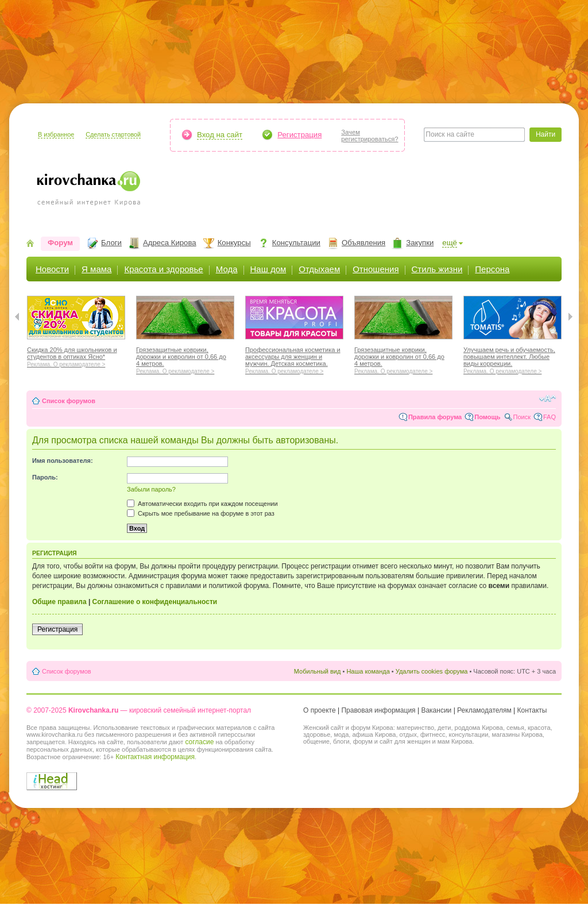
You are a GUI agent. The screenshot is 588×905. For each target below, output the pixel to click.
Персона (492, 269)
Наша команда (368, 671)
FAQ (550, 417)
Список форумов (69, 401)
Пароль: (45, 477)
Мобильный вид (318, 671)
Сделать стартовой (113, 134)
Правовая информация (378, 710)
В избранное (56, 134)
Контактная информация (155, 757)
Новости (52, 269)
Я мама (96, 269)
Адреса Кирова (170, 243)
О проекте (320, 710)
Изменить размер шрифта (548, 399)
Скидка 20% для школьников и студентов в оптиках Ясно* (76, 355)
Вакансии (436, 710)
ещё (450, 243)
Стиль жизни (437, 269)
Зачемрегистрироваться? (370, 136)
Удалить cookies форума (432, 671)
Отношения (376, 269)
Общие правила (59, 602)
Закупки (420, 243)
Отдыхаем (319, 269)
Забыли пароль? (151, 489)
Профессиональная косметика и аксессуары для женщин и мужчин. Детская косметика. (294, 359)
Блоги (111, 243)
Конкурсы (234, 243)
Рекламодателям (484, 710)
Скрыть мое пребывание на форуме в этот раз (201, 513)
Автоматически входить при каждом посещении (202, 504)
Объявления (363, 243)
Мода (227, 269)
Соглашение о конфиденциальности (155, 602)
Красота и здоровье (163, 269)
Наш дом (268, 269)
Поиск (522, 417)
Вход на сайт (220, 135)
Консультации (296, 243)
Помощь (487, 417)
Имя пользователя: (63, 461)
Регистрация (299, 135)
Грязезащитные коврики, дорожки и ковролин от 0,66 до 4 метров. (185, 359)
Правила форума (435, 417)
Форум (60, 243)
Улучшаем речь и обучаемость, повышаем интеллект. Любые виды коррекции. (512, 359)
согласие (199, 742)
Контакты (532, 710)
